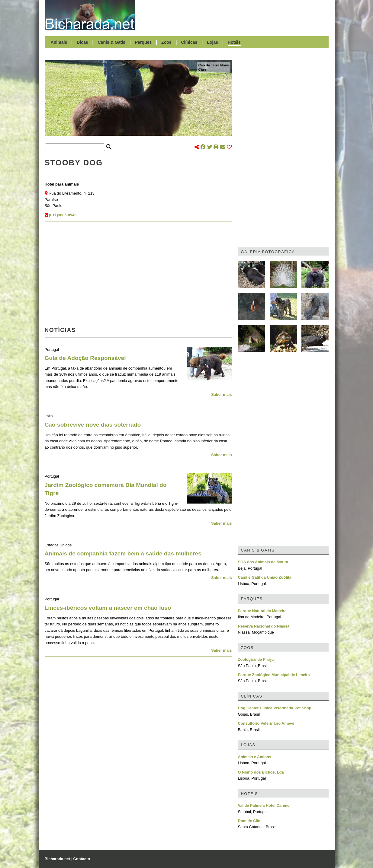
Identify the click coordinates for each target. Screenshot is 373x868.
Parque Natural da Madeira (262, 611)
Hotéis (234, 42)
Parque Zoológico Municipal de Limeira (274, 675)
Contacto (82, 859)
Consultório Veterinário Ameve (266, 723)
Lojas (212, 42)
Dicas (82, 42)
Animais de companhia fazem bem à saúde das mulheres (123, 553)
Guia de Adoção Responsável (85, 358)
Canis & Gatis (111, 42)
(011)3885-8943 (63, 215)
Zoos (166, 42)
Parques (143, 42)
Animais (59, 42)
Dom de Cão (249, 821)
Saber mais (221, 394)
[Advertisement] (235, 15)
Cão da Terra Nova (214, 65)
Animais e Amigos (255, 757)
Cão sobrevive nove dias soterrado (93, 425)
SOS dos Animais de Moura (263, 562)
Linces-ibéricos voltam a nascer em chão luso (108, 608)
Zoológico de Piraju (256, 659)
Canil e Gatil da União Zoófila (265, 577)
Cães (203, 69)
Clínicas (189, 42)
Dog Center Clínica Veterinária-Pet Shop (275, 708)
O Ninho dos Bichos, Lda (261, 772)
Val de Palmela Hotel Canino (264, 805)
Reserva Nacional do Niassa (264, 626)
